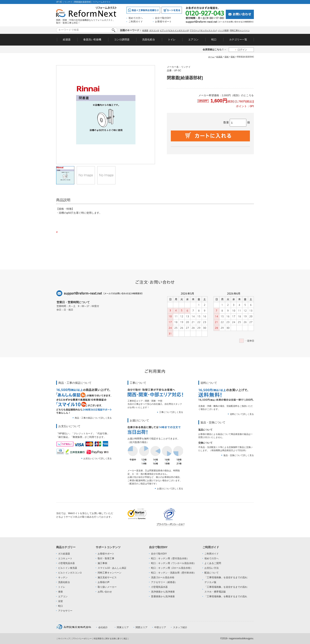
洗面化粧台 (149, 40)
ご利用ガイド (136, 22)
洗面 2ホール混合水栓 (163, 577)
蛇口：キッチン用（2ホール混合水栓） (172, 568)
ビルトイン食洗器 (68, 568)
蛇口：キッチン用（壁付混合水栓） (170, 558)
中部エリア (160, 627)
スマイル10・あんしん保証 (112, 568)
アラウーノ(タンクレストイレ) (203, 30)
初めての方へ (136, 18)
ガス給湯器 (64, 554)
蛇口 (214, 40)
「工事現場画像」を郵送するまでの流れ (226, 596)
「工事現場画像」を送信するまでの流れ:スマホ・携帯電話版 (226, 589)
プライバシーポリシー (82, 639)
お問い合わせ (105, 592)
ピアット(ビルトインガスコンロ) (174, 30)
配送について (212, 573)
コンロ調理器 (122, 40)
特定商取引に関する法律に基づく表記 (111, 639)
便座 (60, 592)
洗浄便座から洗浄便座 (163, 592)
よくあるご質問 (213, 563)
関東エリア (123, 627)
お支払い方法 (212, 568)
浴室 (60, 601)
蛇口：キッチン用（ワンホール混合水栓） (174, 563)
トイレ (172, 40)
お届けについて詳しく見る (170, 489)
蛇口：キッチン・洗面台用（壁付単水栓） (174, 573)
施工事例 (102, 563)
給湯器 (145, 30)
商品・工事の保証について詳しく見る (93, 418)
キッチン (63, 577)
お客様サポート (163, 22)
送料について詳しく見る (242, 414)
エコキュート (65, 558)
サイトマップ (64, 639)
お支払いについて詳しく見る (98, 458)
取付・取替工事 (106, 558)
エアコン (193, 40)
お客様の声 (104, 582)
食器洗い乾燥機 (92, 40)
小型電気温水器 (66, 563)
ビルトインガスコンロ (70, 573)
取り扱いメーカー (107, 587)
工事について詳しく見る (171, 412)
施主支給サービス (107, 577)
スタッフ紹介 (180, 627)
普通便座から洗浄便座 (163, 596)
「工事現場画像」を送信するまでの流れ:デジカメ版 (226, 580)
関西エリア (142, 627)
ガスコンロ (154, 30)
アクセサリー (65, 611)
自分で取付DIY (163, 18)
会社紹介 (103, 627)
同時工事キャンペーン (240, 30)
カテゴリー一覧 (238, 40)
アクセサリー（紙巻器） (164, 582)
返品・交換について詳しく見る (239, 455)
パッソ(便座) (224, 30)
